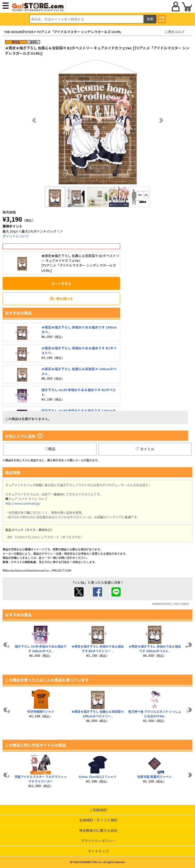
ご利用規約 (98, 810)
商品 (50, 449)
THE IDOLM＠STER (19, 32)
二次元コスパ (174, 32)
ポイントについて (16, 236)
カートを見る (61, 283)
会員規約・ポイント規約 (98, 820)
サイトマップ (98, 851)
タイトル (145, 449)
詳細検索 (162, 19)
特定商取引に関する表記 (98, 830)
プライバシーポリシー (98, 841)
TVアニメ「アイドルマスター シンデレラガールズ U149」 (80, 32)
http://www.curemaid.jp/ (23, 503)
